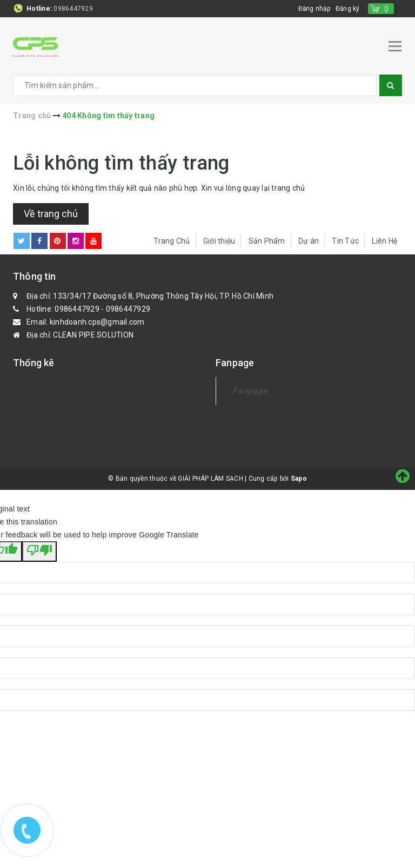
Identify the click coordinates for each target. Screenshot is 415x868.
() (387, 9)
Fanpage (250, 390)
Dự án (309, 240)
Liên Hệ (384, 240)
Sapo (299, 478)
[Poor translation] (39, 551)
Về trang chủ (51, 213)
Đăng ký (347, 9)
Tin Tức (345, 240)
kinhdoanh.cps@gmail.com (97, 321)
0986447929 (73, 9)
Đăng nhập (313, 9)
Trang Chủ (172, 240)
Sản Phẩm (267, 240)
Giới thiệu (219, 240)
